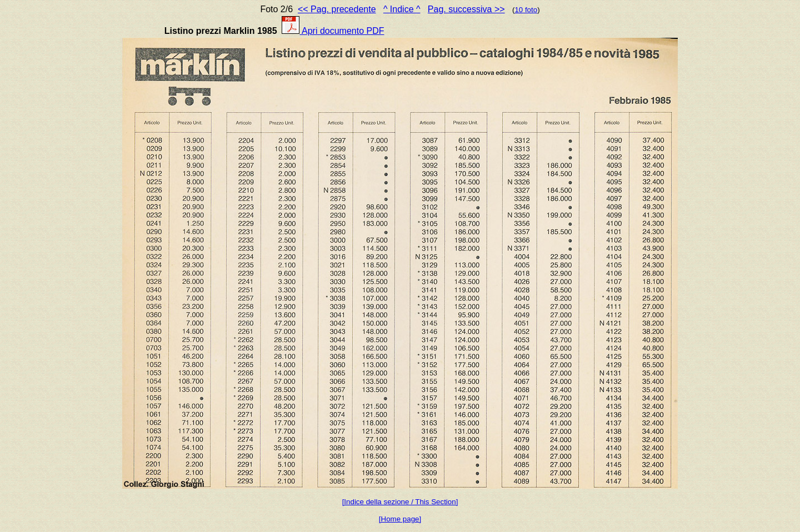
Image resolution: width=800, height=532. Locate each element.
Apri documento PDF (333, 31)
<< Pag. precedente (337, 9)
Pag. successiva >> (466, 9)
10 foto (526, 10)
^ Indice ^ (402, 9)
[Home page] (400, 519)
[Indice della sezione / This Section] (400, 502)
